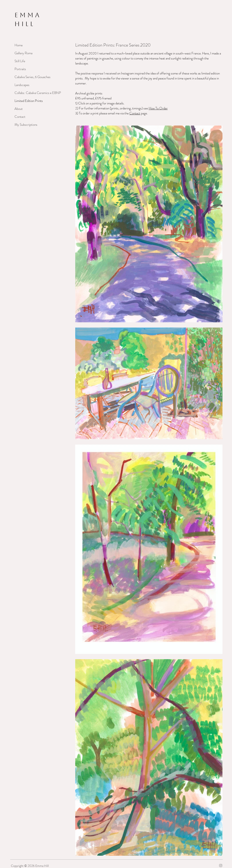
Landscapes (22, 85)
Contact (20, 117)
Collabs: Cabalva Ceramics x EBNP (30, 93)
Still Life (20, 61)
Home (19, 45)
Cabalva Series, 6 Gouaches (30, 77)
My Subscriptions (26, 125)
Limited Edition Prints (29, 101)
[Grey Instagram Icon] (221, 866)
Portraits (20, 69)
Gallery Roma (23, 53)
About (19, 109)
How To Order (158, 108)
